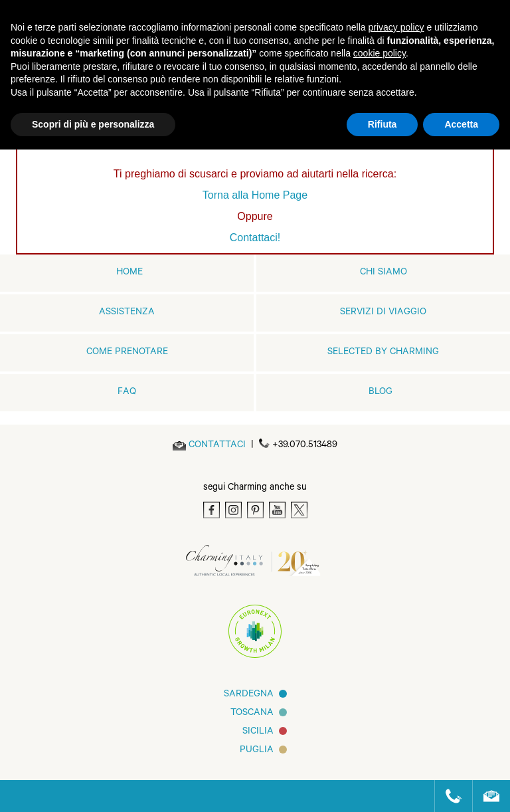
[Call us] (448, 796)
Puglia (257, 751)
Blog (381, 393)
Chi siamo (383, 273)
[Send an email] (217, 446)
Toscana (252, 714)
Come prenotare (127, 353)
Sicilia (258, 732)
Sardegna (249, 695)
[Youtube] (277, 510)
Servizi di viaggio (383, 313)
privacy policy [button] (396, 27)
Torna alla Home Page (255, 195)
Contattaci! (255, 238)
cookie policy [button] (380, 53)
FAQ (127, 393)
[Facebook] (212, 510)
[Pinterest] (255, 510)
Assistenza (127, 313)
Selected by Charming (383, 353)
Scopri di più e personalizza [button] (93, 124)
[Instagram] (233, 510)
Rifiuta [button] (382, 124)
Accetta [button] (461, 124)
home (129, 273)
